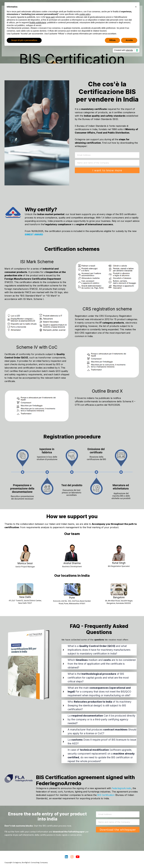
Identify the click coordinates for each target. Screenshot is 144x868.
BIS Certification (106, 795)
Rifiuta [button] (112, 40)
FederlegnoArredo (121, 788)
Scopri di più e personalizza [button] (24, 40)
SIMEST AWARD (34, 234)
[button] (136, 7)
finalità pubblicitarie (38, 23)
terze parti (50, 17)
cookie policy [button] (85, 14)
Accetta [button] (129, 40)
